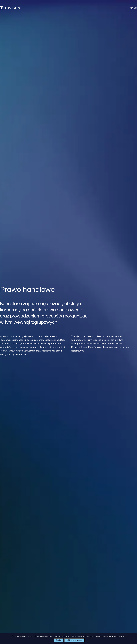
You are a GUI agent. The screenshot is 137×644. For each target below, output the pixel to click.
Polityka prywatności (74, 640)
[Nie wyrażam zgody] (134, 639)
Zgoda (58, 640)
